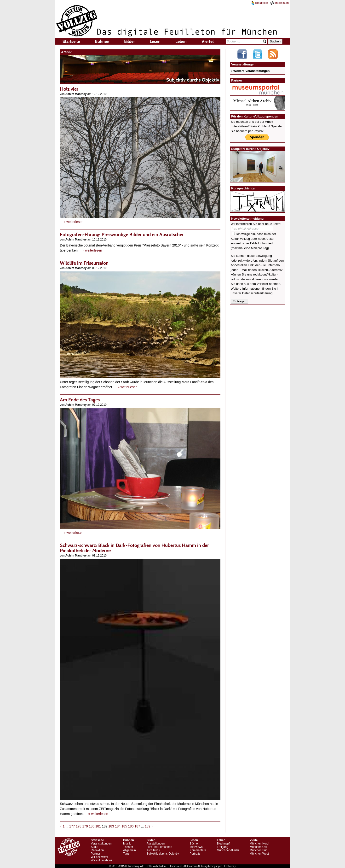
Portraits (195, 854)
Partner (95, 854)
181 (98, 826)
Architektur (153, 850)
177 (72, 826)
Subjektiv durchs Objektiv (163, 854)
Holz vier (69, 89)
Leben (181, 41)
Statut (95, 847)
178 (78, 826)
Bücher (194, 844)
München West (259, 854)
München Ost (258, 847)
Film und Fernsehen (159, 847)
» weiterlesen (74, 222)
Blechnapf (223, 844)
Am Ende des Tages (80, 400)
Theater (128, 847)
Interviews (196, 847)
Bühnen (102, 41)
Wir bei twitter (100, 857)
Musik (127, 844)
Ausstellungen (156, 844)
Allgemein (129, 850)
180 (92, 826)
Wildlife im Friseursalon (84, 263)
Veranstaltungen (101, 844)
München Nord (259, 844)
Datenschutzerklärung (257, 293)
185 (124, 826)
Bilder (129, 41)
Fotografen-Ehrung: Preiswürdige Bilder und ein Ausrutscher (122, 235)
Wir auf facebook (102, 860)
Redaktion (260, 3)
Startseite (71, 41)
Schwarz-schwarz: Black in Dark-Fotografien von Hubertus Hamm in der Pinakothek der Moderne (134, 548)
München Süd (259, 850)
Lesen (155, 41)
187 (137, 826)
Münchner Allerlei (228, 850)
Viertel (208, 41)
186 (131, 826)
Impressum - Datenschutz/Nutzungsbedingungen (196, 866)
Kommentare (198, 850)
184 (118, 826)
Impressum (279, 3)
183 (111, 826)
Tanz (126, 854)
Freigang (222, 847)
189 (147, 826)
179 (85, 826)
